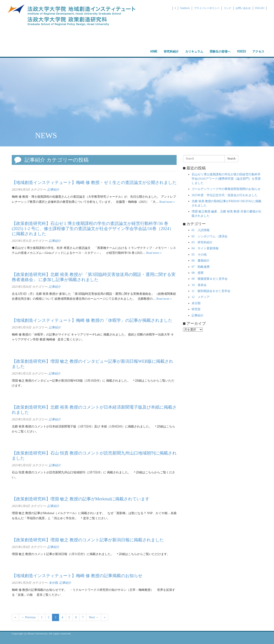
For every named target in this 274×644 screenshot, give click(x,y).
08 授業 (198, 273)
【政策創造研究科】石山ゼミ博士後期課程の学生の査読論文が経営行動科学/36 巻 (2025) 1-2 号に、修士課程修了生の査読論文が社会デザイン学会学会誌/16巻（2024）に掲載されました (93, 229)
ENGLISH (260, 8)
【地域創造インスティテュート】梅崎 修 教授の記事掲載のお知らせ (77, 576)
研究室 (196, 309)
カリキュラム (194, 48)
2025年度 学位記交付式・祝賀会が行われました (225, 195)
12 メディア (201, 297)
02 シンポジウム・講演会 (210, 236)
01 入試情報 (201, 230)
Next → (94, 617)
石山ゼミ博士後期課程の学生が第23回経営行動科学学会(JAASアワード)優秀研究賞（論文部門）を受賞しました (226, 179)
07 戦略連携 (201, 267)
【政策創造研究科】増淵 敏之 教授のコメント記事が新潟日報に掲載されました (88, 540)
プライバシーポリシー (207, 8)
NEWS (46, 135)
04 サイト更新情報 (205, 248)
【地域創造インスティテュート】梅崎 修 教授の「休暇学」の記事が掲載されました (92, 320)
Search (231, 159)
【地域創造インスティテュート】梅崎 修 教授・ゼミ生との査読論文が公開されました (94, 182)
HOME (154, 48)
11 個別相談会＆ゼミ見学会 (211, 291)
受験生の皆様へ (220, 48)
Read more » (167, 202)
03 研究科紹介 (202, 242)
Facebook (185, 8)
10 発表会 (199, 285)
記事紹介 (53, 190)
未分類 (53, 583)
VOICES (241, 48)
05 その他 (199, 255)
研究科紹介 (171, 48)
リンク (228, 8)
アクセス (258, 48)
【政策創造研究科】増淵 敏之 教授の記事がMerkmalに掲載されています (81, 499)
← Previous (29, 617)
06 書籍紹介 (201, 261)
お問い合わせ (243, 8)
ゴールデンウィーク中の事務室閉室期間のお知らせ (226, 189)
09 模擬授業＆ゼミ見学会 (210, 279)
